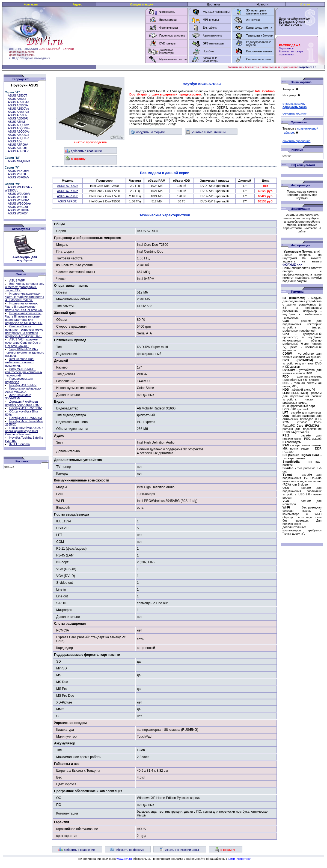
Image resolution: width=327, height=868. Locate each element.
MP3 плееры (211, 20)
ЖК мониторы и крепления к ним (257, 12)
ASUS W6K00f (18, 213)
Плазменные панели (259, 51)
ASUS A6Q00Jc (19, 138)
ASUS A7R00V (18, 145)
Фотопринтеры (169, 28)
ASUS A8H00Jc (18, 151)
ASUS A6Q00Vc (19, 131)
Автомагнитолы (213, 36)
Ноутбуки (209, 51)
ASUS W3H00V (18, 200)
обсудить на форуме (148, 132)
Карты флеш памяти (259, 28)
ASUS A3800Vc (18, 112)
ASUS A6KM (16, 122)
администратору (239, 859)
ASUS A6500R (18, 115)
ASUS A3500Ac (18, 102)
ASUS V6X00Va (19, 171)
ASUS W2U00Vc (19, 194)
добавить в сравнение (84, 151)
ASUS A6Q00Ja (19, 135)
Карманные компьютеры (211, 59)
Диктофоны (210, 28)
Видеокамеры (168, 20)
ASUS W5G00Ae (19, 203)
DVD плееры (167, 44)
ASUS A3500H (18, 99)
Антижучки (253, 20)
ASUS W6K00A (18, 210)
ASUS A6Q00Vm (19, 128)
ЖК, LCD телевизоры (216, 12)
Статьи (305, 4)
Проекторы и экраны (173, 36)
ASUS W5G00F (18, 207)
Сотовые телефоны (259, 59)
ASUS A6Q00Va (19, 125)
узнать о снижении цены (206, 132)
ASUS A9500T (18, 95)
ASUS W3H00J (18, 197)
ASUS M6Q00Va (19, 161)
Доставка (213, 4)
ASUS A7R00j (17, 148)
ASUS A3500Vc (18, 109)
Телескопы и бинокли (260, 36)
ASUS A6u (15, 141)
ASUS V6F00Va (19, 177)
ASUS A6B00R (18, 118)
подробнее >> (307, 67)
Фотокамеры (167, 12)
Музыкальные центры (173, 59)
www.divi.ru (124, 859)
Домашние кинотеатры (167, 52)
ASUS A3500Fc (18, 105)
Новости (262, 4)
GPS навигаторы (213, 44)
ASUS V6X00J (18, 174)
